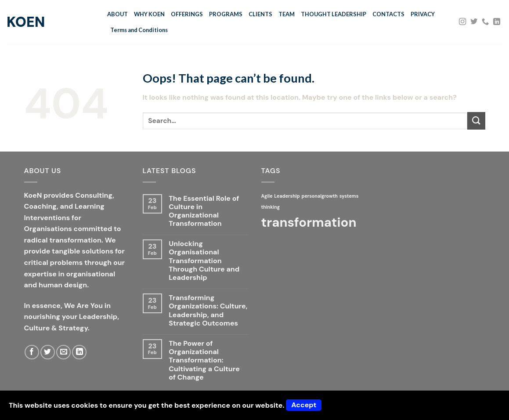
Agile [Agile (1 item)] (267, 196)
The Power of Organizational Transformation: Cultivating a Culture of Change (204, 360)
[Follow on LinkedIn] (497, 22)
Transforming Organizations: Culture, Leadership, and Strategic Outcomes (208, 310)
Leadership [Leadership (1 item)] (287, 196)
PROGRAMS (226, 14)
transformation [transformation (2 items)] (309, 222)
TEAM (287, 14)
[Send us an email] (63, 352)
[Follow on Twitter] (474, 22)
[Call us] (485, 22)
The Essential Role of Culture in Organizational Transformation (204, 211)
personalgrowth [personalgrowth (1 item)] (319, 196)
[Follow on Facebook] (32, 352)
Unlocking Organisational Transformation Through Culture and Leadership (204, 261)
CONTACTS (388, 14)
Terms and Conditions (139, 30)
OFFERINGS (187, 14)
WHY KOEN (149, 14)
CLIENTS (260, 14)
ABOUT (117, 14)
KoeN (26, 22)
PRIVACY (423, 14)
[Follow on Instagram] (462, 22)
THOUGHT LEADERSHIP (334, 14)
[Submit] (476, 121)
